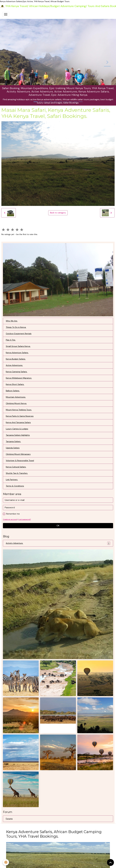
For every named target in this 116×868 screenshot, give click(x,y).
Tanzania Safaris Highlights (18, 435)
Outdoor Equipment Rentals (19, 334)
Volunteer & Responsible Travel (20, 460)
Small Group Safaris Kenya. (18, 346)
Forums (9, 819)
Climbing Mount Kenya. (16, 403)
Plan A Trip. (11, 340)
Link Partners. (12, 480)
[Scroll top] (110, 862)
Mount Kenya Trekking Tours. (19, 410)
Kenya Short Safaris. (15, 384)
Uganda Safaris (13, 448)
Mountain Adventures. (16, 397)
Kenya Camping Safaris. (17, 372)
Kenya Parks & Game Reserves (20, 416)
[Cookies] (6, 862)
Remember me (13, 514)
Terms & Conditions (15, 486)
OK (58, 526)
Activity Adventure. (58, 543)
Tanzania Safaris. (13, 441)
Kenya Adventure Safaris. (17, 353)
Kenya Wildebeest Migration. (19, 378)
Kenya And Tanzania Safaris (18, 422)
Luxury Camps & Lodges (17, 429)
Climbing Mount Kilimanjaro (18, 454)
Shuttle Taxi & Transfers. (17, 473)
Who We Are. (12, 321)
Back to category (58, 213)
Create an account (10, 519)
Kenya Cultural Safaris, (16, 467)
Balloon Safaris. (13, 391)
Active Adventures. (14, 365)
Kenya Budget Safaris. (16, 359)
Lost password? (25, 519)
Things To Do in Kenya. (16, 327)
